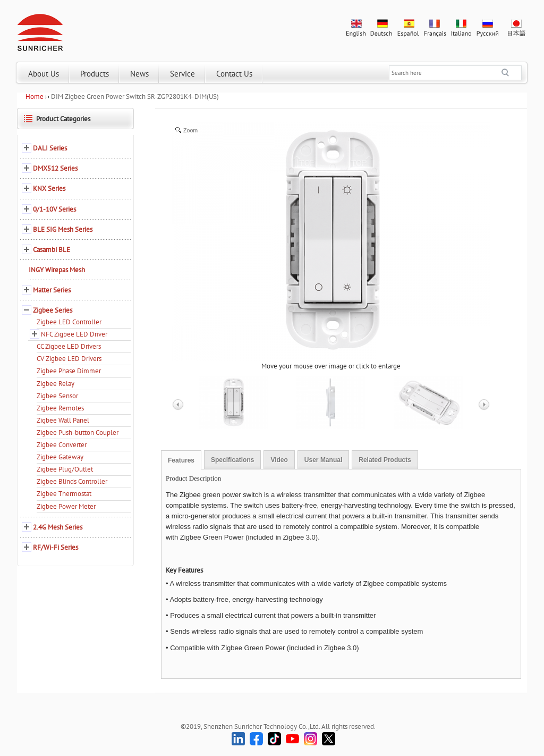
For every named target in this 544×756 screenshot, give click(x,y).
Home (35, 96)
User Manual (323, 460)
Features (181, 460)
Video (279, 460)
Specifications (232, 460)
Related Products (385, 460)
